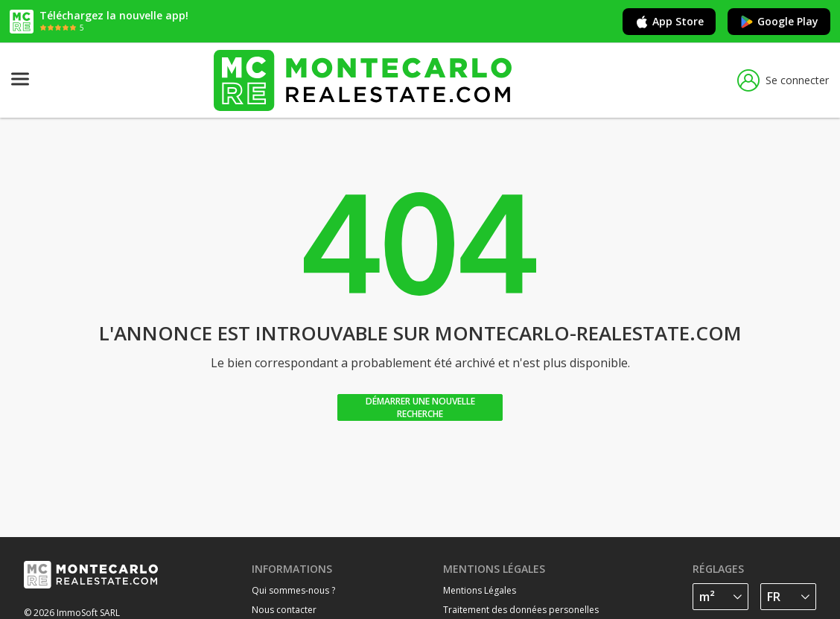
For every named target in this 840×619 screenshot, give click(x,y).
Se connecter (783, 80)
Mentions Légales (480, 590)
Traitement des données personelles (521, 610)
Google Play (779, 22)
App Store (669, 22)
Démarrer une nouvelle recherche (420, 407)
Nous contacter (284, 610)
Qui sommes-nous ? (293, 590)
